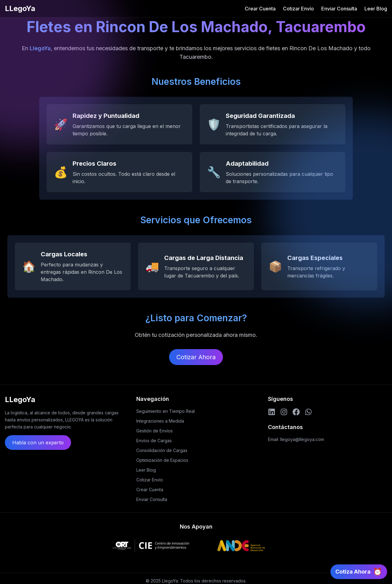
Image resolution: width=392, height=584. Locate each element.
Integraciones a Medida (160, 421)
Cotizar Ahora (196, 357)
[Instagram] (284, 412)
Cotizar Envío (298, 9)
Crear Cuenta (260, 9)
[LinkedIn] (272, 412)
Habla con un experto (38, 443)
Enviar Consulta (339, 9)
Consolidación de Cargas (162, 450)
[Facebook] (296, 412)
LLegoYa (20, 8)
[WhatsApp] (308, 412)
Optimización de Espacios (162, 460)
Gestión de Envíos (155, 431)
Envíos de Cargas (154, 441)
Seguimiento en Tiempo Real (166, 411)
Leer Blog (376, 9)
